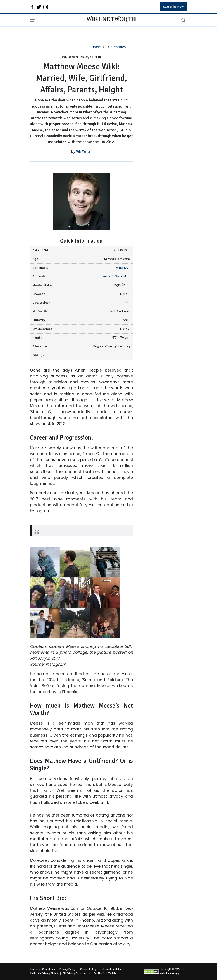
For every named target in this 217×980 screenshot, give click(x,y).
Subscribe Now (173, 7)
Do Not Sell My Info (105, 973)
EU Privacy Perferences (76, 973)
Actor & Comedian (117, 276)
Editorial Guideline (112, 969)
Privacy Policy (68, 969)
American (123, 268)
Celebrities (117, 47)
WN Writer (84, 151)
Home (96, 47)
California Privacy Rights (44, 973)
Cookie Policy (88, 969)
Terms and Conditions (42, 969)
